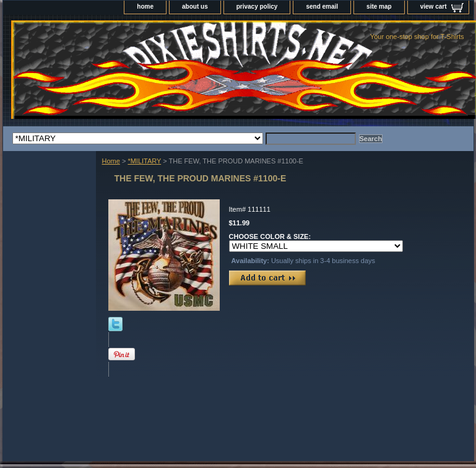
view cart (434, 6)
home (145, 6)
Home (111, 161)
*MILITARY (144, 161)
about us (195, 6)
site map (379, 6)
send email (322, 6)
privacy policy (257, 6)
